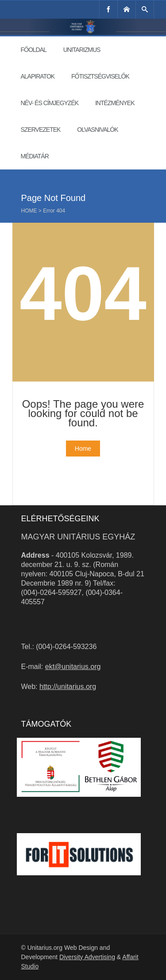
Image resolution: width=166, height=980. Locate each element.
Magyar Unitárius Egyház (78, 537)
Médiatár (35, 156)
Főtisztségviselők (100, 76)
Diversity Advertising (87, 957)
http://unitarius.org (68, 687)
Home (29, 211)
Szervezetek (41, 130)
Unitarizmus (82, 50)
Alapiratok (38, 76)
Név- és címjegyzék (50, 103)
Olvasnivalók (97, 130)
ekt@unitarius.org (73, 667)
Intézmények (115, 103)
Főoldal (34, 50)
